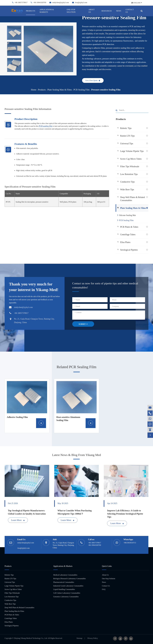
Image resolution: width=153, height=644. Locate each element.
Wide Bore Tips (127, 189)
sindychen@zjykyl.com (61, 2)
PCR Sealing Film (82, 90)
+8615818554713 (130, 543)
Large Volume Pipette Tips (132, 151)
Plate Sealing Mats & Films (60, 90)
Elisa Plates (125, 242)
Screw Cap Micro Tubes (131, 159)
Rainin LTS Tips (127, 136)
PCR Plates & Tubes (129, 227)
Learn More (18, 520)
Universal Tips (127, 143)
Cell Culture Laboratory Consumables (67, 593)
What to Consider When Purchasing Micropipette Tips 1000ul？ (75, 512)
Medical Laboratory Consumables (65, 575)
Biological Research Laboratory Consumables (70, 579)
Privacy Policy (93, 638)
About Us (92, 11)
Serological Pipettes (129, 250)
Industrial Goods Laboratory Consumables (68, 586)
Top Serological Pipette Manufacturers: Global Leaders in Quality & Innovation (27, 512)
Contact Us (130, 11)
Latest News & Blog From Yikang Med (76, 455)
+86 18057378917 (21, 2)
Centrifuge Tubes (128, 234)
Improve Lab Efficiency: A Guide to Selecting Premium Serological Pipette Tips (125, 514)
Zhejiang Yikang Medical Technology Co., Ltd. (31, 638)
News (119, 11)
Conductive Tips (127, 182)
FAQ (104, 589)
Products (31, 11)
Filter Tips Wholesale (130, 166)
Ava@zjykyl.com (81, 2)
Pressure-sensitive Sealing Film (106, 90)
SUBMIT (83, 324)
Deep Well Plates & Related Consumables (132, 199)
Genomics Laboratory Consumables (66, 597)
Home (34, 90)
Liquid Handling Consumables (64, 589)
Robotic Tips (126, 128)
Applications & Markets (47, 11)
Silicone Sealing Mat (126, 215)
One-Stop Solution (71, 11)
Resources (107, 11)
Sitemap (79, 638)
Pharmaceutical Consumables (64, 582)
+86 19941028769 (40, 2)
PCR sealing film (46, 126)
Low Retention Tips (129, 174)
